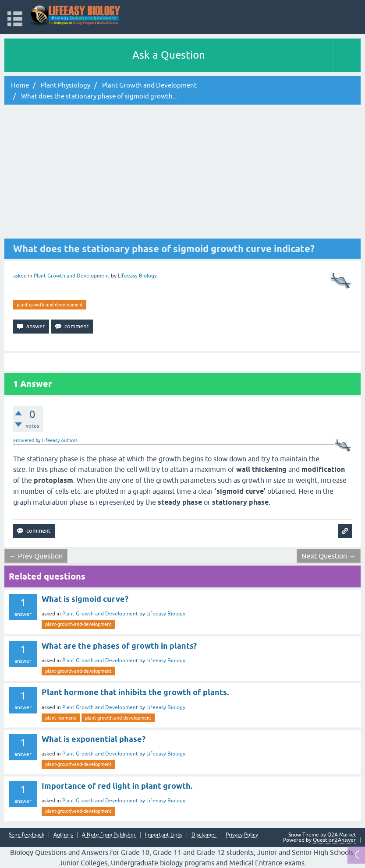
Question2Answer (334, 840)
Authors (63, 835)
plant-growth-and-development (50, 305)
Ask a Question (169, 55)
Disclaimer (204, 835)
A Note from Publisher (109, 835)
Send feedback (27, 835)
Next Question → (329, 556)
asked (20, 276)
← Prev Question (36, 556)
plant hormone (61, 718)
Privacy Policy (242, 835)
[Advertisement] (182, 173)
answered (24, 440)
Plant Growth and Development (72, 276)
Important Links (164, 835)
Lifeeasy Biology (166, 614)
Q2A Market (342, 835)
